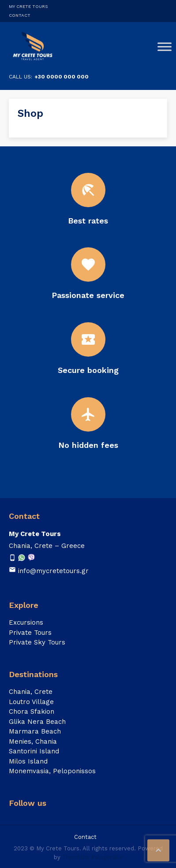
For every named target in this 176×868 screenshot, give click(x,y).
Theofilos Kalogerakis (92, 857)
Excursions (26, 622)
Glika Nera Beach (37, 722)
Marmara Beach (35, 731)
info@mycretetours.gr (53, 571)
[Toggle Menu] (165, 47)
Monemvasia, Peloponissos (52, 771)
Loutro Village (31, 702)
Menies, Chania (33, 741)
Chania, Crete (31, 692)
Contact (20, 15)
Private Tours (30, 633)
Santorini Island (34, 751)
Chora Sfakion (32, 712)
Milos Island (28, 761)
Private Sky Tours (37, 642)
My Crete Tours (28, 6)
